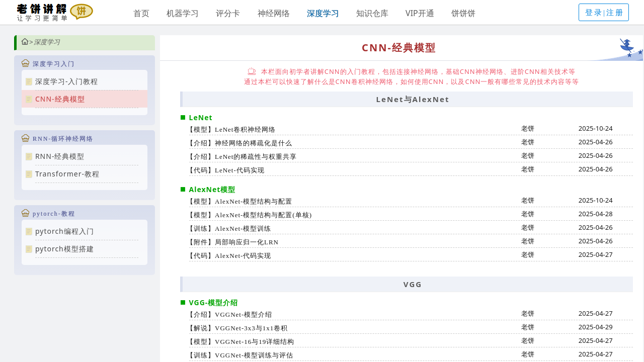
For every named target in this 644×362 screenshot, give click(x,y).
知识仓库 (372, 13)
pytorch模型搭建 (65, 249)
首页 (141, 13)
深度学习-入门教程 (67, 81)
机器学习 (183, 13)
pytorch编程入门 (65, 231)
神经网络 (274, 13)
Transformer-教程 (67, 174)
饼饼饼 (463, 13)
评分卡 (228, 13)
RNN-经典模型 (60, 156)
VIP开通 (420, 13)
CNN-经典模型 (60, 99)
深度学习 (323, 13)
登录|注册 (605, 13)
